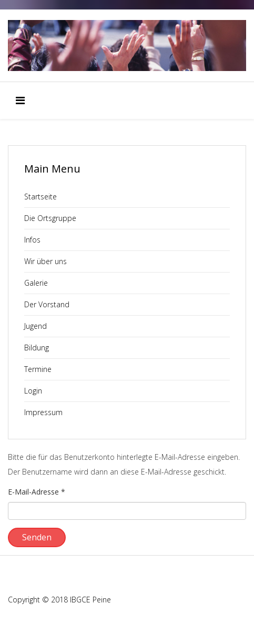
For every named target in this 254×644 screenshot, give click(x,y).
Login (33, 391)
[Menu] (20, 100)
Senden (37, 537)
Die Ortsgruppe (50, 218)
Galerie (36, 283)
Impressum (43, 412)
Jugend (35, 326)
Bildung (37, 348)
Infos (32, 240)
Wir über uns (45, 261)
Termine (38, 369)
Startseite (40, 197)
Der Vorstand (47, 304)
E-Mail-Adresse (37, 492)
